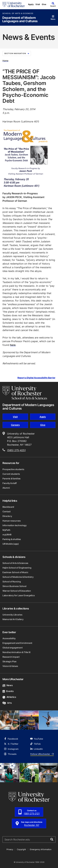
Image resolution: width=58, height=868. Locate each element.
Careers (15, 425)
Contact (6, 511)
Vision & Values (10, 666)
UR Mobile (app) (11, 544)
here (13, 345)
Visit (38, 4)
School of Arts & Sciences (18, 13)
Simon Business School (14, 586)
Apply (31, 4)
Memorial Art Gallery (13, 619)
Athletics (9, 697)
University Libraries (12, 615)
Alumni (6, 488)
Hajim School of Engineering (17, 568)
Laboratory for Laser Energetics (19, 595)
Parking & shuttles (12, 539)
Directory (7, 516)
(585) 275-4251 (16, 450)
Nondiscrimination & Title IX (17, 652)
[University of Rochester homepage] (14, 4)
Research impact (11, 657)
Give (44, 4)
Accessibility (9, 638)
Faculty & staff (10, 483)
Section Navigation (17, 53)
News (8, 685)
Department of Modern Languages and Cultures (20, 19)
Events (8, 691)
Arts (7, 703)
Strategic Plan (10, 661)
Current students (11, 474)
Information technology (15, 525)
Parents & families (12, 479)
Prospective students (13, 469)
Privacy (10, 849)
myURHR (7, 535)
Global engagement (12, 648)
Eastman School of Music (15, 572)
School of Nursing (12, 582)
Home (5, 61)
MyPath (6, 530)
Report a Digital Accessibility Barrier (36, 378)
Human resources (12, 521)
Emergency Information (41, 849)
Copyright (21, 849)
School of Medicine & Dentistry (18, 577)
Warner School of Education (17, 591)
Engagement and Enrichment (17, 643)
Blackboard (8, 507)
